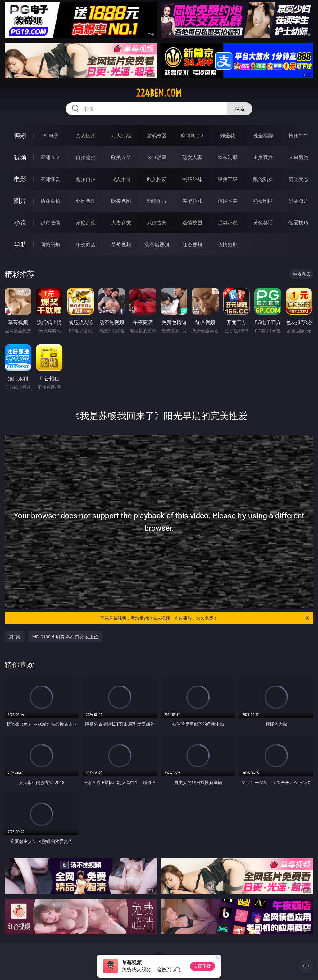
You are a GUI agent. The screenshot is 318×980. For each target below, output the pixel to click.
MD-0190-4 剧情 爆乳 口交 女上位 (65, 637)
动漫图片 (157, 201)
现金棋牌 (263, 136)
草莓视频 (121, 244)
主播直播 (263, 157)
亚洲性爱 (50, 179)
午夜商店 (86, 244)
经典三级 (228, 179)
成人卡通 (121, 179)
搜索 (240, 109)
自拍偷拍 (86, 157)
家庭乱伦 (86, 223)
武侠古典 (157, 223)
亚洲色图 (86, 201)
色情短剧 (228, 244)
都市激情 (50, 223)
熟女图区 (263, 201)
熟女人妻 (192, 157)
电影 (20, 179)
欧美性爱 (157, 179)
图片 (20, 201)
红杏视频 (192, 244)
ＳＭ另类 (298, 157)
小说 (20, 222)
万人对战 (121, 136)
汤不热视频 (157, 244)
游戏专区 (157, 136)
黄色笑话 (263, 223)
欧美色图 (121, 201)
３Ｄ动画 (157, 157)
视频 (20, 157)
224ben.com (159, 93)
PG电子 (50, 136)
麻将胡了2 (192, 136)
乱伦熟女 (263, 179)
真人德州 (86, 136)
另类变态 (298, 179)
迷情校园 (192, 223)
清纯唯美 (228, 201)
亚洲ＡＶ (50, 157)
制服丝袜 (192, 179)
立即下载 (202, 966)
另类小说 (228, 223)
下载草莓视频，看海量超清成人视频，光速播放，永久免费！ (205, 618)
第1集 (15, 637)
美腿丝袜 (192, 201)
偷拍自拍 (86, 179)
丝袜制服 (228, 157)
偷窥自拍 (50, 201)
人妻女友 (121, 223)
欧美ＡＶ (121, 157)
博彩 (20, 135)
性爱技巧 (298, 223)
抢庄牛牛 (298, 136)
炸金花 (228, 136)
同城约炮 (50, 244)
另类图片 (298, 201)
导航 (20, 244)
